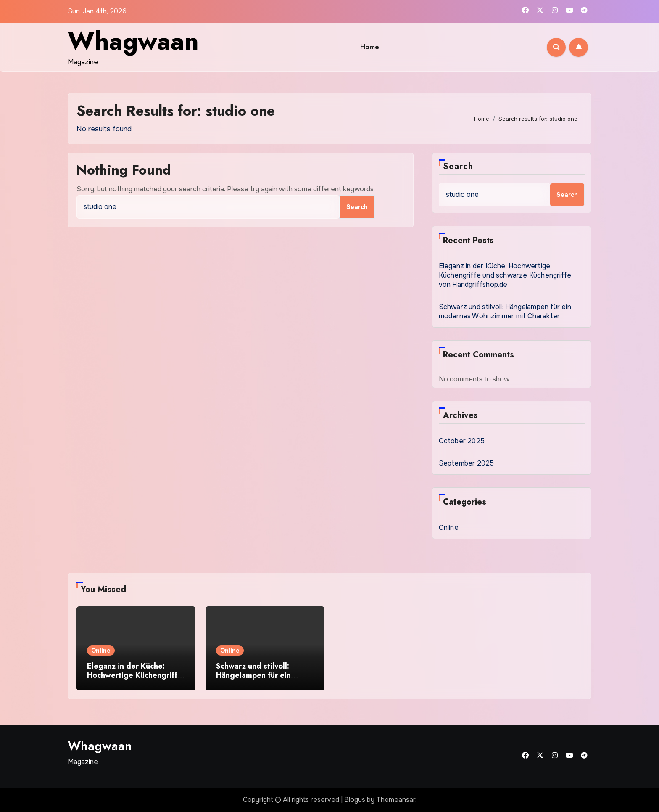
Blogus (355, 800)
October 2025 (462, 441)
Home (370, 47)
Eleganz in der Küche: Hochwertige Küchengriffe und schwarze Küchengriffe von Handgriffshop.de (505, 275)
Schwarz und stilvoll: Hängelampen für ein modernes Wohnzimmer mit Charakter (505, 311)
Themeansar (396, 800)
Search (458, 166)
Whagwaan (133, 41)
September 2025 (467, 463)
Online (449, 528)
